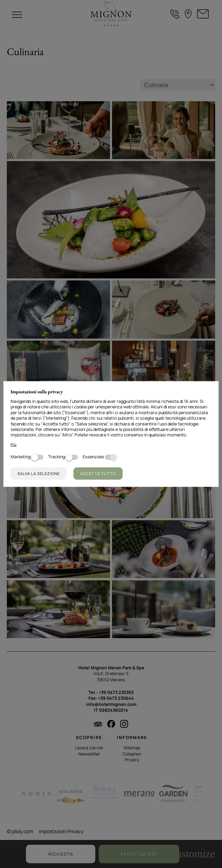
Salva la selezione (39, 473)
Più (13, 444)
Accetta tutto (98, 473)
